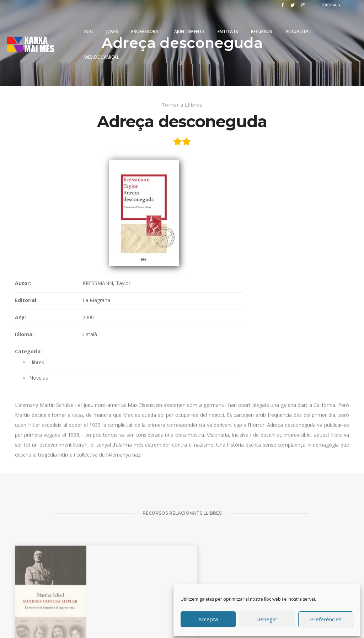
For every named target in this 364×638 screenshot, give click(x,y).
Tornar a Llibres (182, 107)
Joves (112, 22)
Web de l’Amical (102, 48)
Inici (89, 22)
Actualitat (299, 22)
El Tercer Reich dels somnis (324, 572)
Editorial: (170, 195)
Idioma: (168, 229)
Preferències (326, 618)
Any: (164, 212)
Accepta (208, 618)
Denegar (267, 618)
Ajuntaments (189, 22)
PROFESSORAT (146, 22)
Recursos (262, 22)
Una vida (260, 565)
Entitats (228, 22)
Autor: (167, 178)
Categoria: (172, 246)
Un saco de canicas (90, 575)
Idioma (330, 5)
